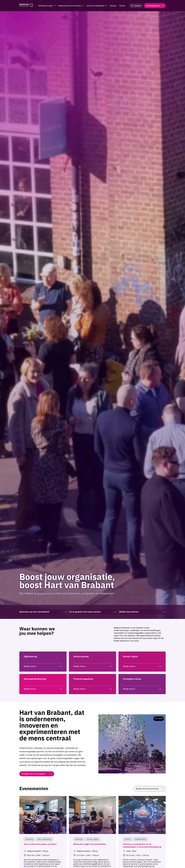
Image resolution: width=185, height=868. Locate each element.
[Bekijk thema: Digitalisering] (43, 666)
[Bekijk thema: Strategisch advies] (142, 688)
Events (122, 6)
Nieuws (113, 6)
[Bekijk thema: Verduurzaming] (92, 666)
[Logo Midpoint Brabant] (26, 6)
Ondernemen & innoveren (69, 6)
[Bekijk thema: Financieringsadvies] (92, 688)
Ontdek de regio (45, 6)
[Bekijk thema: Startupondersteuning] (43, 688)
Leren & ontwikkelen (95, 6)
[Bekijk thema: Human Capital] (142, 666)
